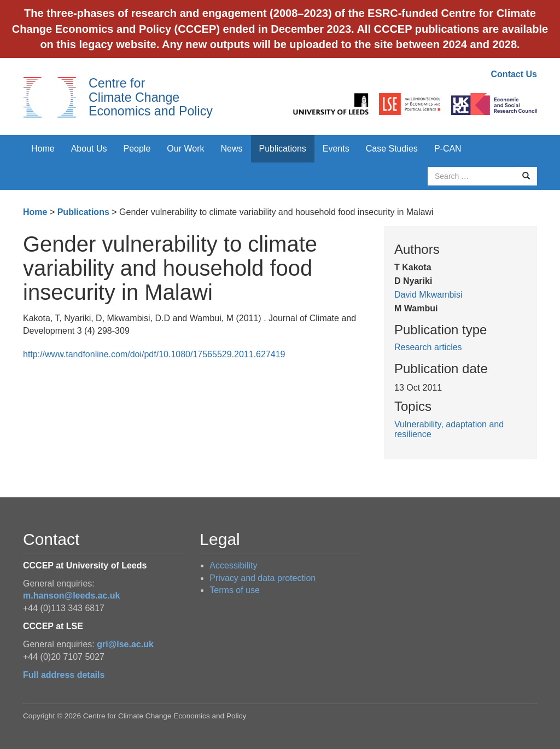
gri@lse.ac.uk (125, 644)
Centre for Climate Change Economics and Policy (151, 97)
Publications (283, 149)
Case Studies (392, 149)
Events (336, 149)
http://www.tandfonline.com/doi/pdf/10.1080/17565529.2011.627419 (154, 354)
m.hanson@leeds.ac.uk (71, 596)
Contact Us (514, 74)
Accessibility (233, 565)
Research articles (428, 347)
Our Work (185, 149)
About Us (89, 149)
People (137, 149)
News (231, 149)
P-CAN (448, 149)
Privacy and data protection (262, 578)
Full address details (64, 675)
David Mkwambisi (428, 295)
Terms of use (235, 590)
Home (43, 149)
